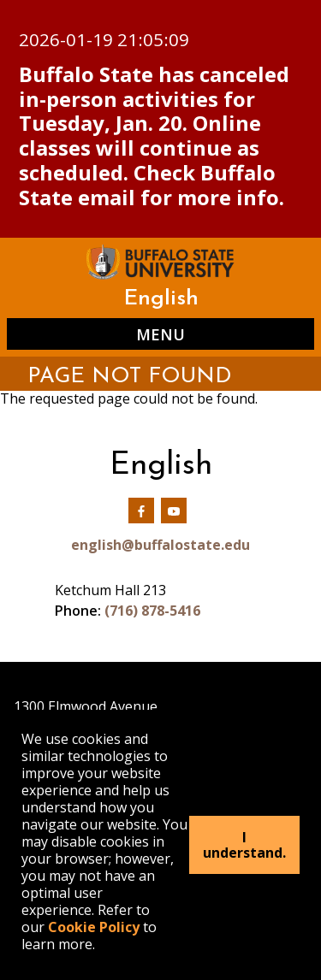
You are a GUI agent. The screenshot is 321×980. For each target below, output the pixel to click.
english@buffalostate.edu (160, 545)
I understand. (244, 845)
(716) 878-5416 (152, 611)
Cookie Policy (94, 927)
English (161, 299)
